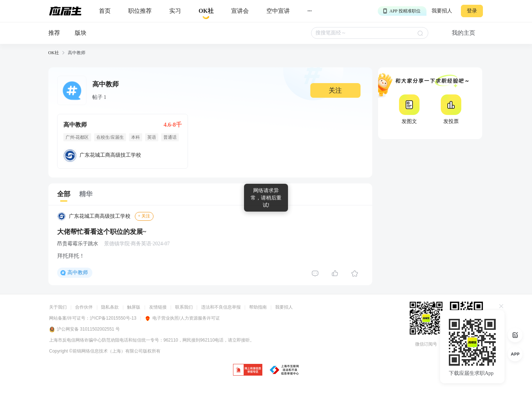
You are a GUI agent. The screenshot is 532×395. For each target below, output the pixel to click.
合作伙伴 (84, 307)
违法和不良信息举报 (221, 307)
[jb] (248, 370)
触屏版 (134, 307)
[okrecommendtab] (206, 11)
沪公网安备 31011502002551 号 (84, 329)
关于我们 (58, 307)
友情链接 (158, 307)
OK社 (54, 53)
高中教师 (78, 273)
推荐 (54, 33)
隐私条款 (110, 307)
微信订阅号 (426, 344)
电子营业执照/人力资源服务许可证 (182, 318)
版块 (81, 33)
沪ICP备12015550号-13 (113, 318)
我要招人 (442, 11)
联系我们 (184, 307)
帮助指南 (258, 307)
